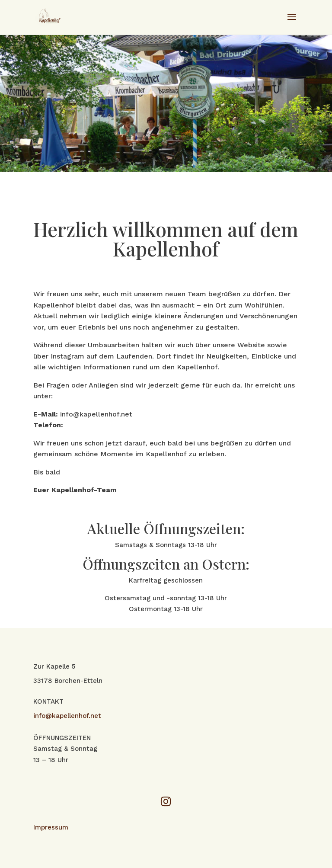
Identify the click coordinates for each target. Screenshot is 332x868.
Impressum (51, 827)
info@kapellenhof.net (67, 716)
